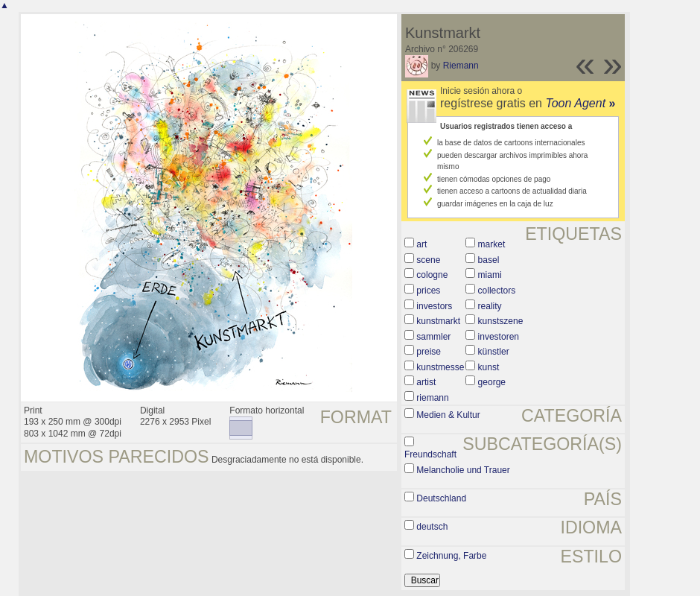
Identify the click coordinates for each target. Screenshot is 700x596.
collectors (497, 291)
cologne (432, 275)
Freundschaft (430, 454)
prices (428, 291)
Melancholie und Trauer (463, 470)
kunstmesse (440, 367)
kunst (489, 367)
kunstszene (501, 321)
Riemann (461, 66)
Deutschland (441, 498)
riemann (432, 398)
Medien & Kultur (448, 415)
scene (428, 260)
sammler (433, 337)
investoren (499, 337)
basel (489, 260)
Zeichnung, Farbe (451, 556)
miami (490, 275)
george (492, 382)
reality (490, 306)
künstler (494, 352)
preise (429, 352)
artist (426, 382)
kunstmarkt (438, 321)
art (421, 244)
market (492, 244)
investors (434, 306)
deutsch (432, 527)
